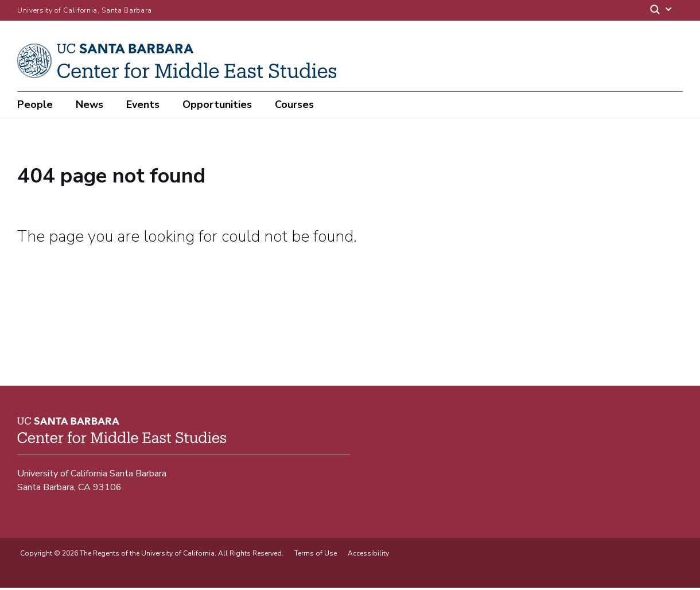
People (35, 104)
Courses (294, 104)
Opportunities (217, 104)
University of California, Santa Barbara (85, 10)
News (90, 104)
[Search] (662, 11)
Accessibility (368, 556)
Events (143, 104)
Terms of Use (316, 556)
